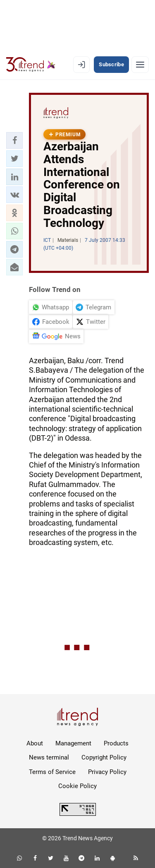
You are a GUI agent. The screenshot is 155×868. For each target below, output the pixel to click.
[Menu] (140, 65)
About (35, 743)
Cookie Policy (77, 786)
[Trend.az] (31, 65)
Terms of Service (52, 772)
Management (73, 743)
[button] (14, 140)
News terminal (49, 757)
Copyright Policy (104, 757)
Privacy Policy (107, 772)
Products (116, 743)
